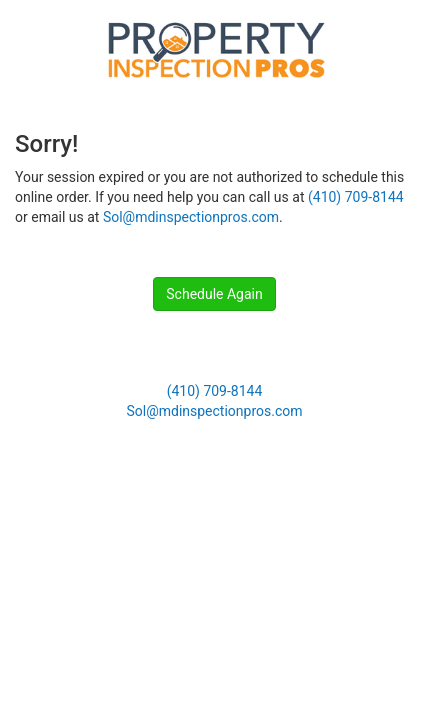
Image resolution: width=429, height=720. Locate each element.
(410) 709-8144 (356, 197)
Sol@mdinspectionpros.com (191, 217)
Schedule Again (214, 294)
